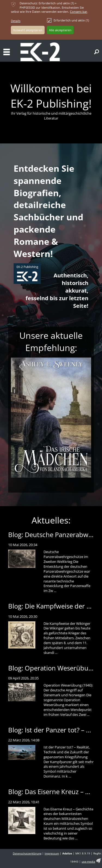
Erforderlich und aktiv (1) (68, 20)
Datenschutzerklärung (27, 853)
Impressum (52, 853)
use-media (88, 862)
